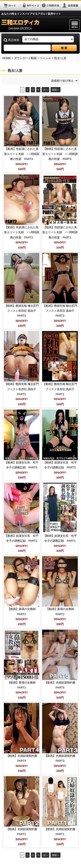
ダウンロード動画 (25, 58)
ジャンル (45, 58)
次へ (46, 90)
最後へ (56, 90)
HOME (7, 58)
